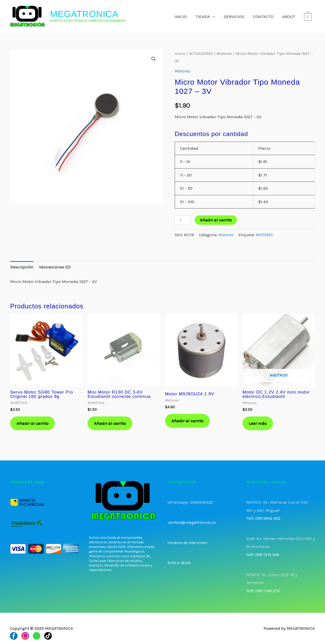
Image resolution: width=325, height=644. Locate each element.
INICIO (181, 17)
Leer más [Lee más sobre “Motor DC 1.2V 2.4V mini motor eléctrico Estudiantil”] (258, 423)
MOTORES (264, 235)
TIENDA (203, 17)
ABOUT (289, 17)
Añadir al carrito (216, 220)
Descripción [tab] (22, 267)
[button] (154, 59)
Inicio (180, 54)
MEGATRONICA (84, 14)
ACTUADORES (201, 54)
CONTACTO (263, 17)
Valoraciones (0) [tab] (55, 267)
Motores (224, 54)
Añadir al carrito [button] (32, 423)
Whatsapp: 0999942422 (190, 502)
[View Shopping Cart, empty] (308, 17)
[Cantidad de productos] (183, 220)
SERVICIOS (234, 17)
